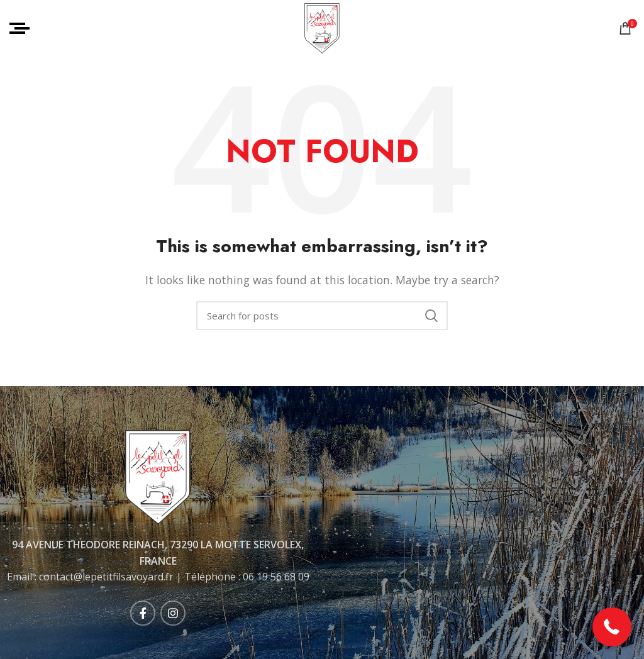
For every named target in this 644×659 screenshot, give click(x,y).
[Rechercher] (322, 316)
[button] (612, 627)
